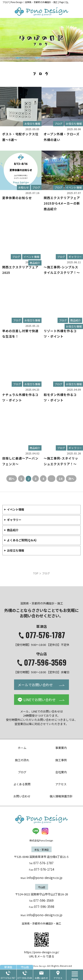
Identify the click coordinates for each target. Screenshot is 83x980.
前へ (12, 479)
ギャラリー (75, 257)
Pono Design (40, 966)
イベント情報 (74, 187)
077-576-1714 (44, 869)
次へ (71, 479)
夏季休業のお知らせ (17, 198)
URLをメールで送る (42, 956)
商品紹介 (35, 263)
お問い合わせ (41, 978)
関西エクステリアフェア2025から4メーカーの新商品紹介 (62, 203)
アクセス (58, 978)
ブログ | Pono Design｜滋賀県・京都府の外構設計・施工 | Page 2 (34, 2)
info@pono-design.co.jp (44, 878)
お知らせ (23, 187)
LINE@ (36, 831)
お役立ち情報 (32, 124)
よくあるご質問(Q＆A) (22, 540)
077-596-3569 (45, 662)
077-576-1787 (45, 635)
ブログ (58, 124)
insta (45, 831)
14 (61, 479)
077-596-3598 (44, 907)
